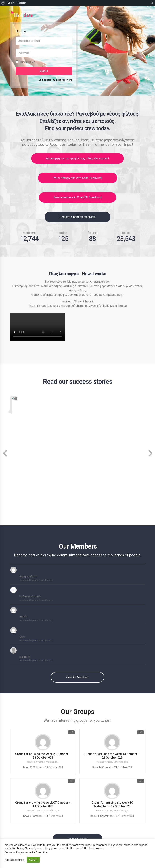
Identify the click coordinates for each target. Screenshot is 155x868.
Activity (84, 791)
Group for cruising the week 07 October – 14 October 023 (43, 707)
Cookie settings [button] (15, 860)
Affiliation (16, 836)
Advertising (18, 825)
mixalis (23, 520)
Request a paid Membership (78, 217)
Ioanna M (25, 560)
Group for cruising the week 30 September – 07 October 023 (112, 707)
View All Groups (77, 742)
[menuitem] (3, 3)
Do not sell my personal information (26, 852)
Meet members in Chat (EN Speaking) (78, 197)
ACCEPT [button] (33, 860)
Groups (84, 802)
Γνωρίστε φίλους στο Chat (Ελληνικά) (78, 178)
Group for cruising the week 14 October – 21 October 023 (112, 659)
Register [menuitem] (21, 3)
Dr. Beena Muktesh (30, 499)
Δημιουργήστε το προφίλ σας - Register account (77, 158)
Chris (22, 540)
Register (47, 80)
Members (86, 796)
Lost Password (64, 80)
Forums (84, 807)
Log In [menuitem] (11, 3)
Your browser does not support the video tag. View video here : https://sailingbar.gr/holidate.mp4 (38, 327)
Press (14, 831)
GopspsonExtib (28, 479)
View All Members (77, 580)
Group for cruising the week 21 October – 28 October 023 (43, 659)
